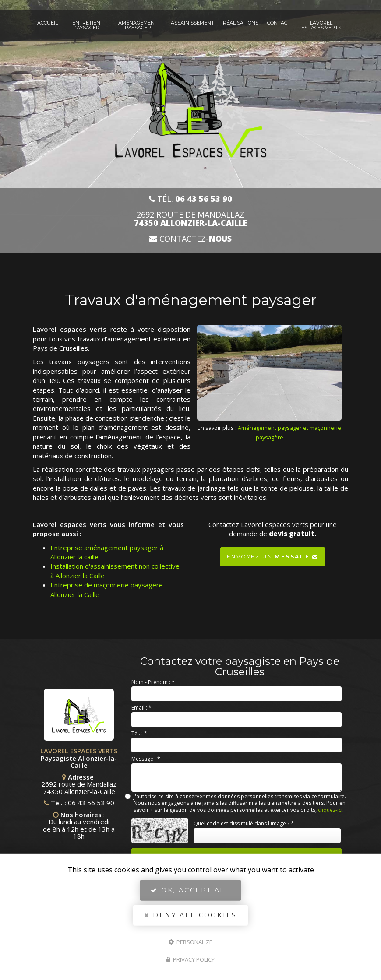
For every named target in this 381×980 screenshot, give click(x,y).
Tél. (190, 199)
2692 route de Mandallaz (190, 219)
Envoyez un (273, 555)
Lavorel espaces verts (321, 25)
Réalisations (241, 23)
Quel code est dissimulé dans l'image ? (244, 824)
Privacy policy (190, 959)
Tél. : (139, 733)
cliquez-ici (330, 810)
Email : (141, 708)
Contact (279, 23)
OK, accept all (190, 890)
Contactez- (190, 239)
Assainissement (192, 23)
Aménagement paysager (138, 25)
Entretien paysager (86, 25)
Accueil (48, 23)
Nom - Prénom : (153, 682)
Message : (146, 759)
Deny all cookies (190, 915)
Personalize (190, 941)
